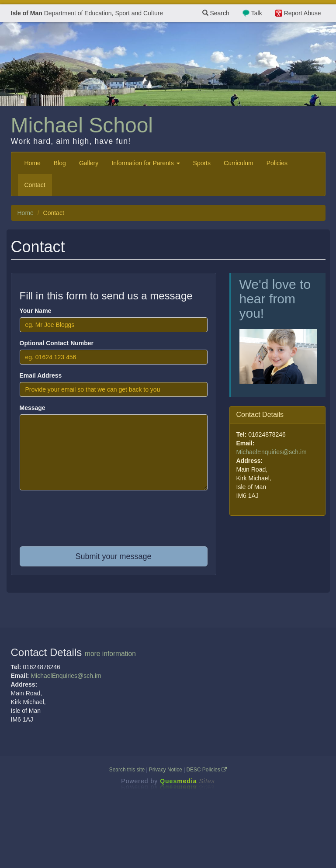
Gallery (89, 163)
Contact (35, 185)
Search (216, 13)
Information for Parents (145, 163)
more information (110, 654)
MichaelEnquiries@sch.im (272, 452)
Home (33, 163)
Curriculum (239, 163)
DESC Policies (207, 770)
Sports (202, 163)
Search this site (127, 770)
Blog (60, 163)
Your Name (36, 311)
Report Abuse (303, 13)
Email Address (41, 375)
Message (33, 408)
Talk (257, 13)
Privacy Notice (166, 770)
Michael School (82, 125)
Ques (187, 781)
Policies (277, 163)
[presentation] (114, 523)
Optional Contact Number (57, 343)
